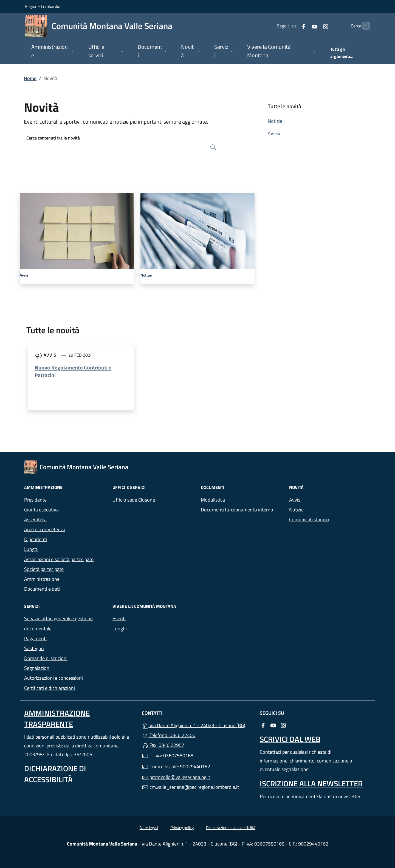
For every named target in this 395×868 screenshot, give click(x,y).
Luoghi (31, 549)
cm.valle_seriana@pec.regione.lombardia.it (190, 787)
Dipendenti (36, 539)
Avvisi (274, 133)
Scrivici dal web (290, 739)
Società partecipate (44, 569)
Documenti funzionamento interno (237, 510)
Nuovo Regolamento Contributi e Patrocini (73, 371)
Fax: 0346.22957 (163, 745)
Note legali (149, 828)
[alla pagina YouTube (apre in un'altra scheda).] (304, 26)
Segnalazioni (37, 668)
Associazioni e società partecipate (59, 559)
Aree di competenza (45, 529)
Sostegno (34, 648)
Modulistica (213, 500)
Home (30, 78)
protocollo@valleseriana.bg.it (176, 777)
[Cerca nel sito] (364, 26)
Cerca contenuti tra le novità (53, 138)
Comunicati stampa (309, 520)
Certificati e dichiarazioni (50, 688)
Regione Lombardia (43, 6)
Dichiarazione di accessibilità (55, 774)
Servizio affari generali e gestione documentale (58, 623)
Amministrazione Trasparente (57, 718)
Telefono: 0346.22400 (169, 735)
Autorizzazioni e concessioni (53, 678)
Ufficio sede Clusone (134, 500)
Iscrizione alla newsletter (311, 783)
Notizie (275, 121)
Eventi (119, 618)
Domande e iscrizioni (46, 658)
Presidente (35, 500)
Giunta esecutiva (41, 510)
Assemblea (35, 520)
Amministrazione (42, 579)
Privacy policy (182, 828)
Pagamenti (35, 638)
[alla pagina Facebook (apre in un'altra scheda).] (293, 26)
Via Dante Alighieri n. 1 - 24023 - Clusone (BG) (197, 725)
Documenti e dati (42, 589)
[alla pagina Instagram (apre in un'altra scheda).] (315, 26)
